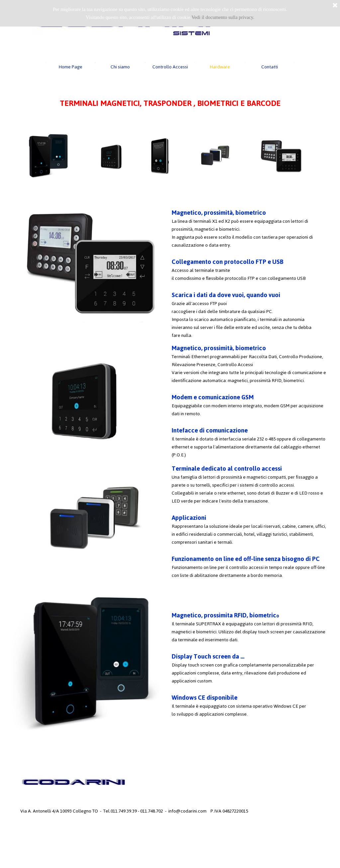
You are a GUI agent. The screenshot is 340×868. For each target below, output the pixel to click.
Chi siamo (120, 67)
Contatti (270, 67)
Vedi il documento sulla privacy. (223, 17)
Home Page (70, 67)
